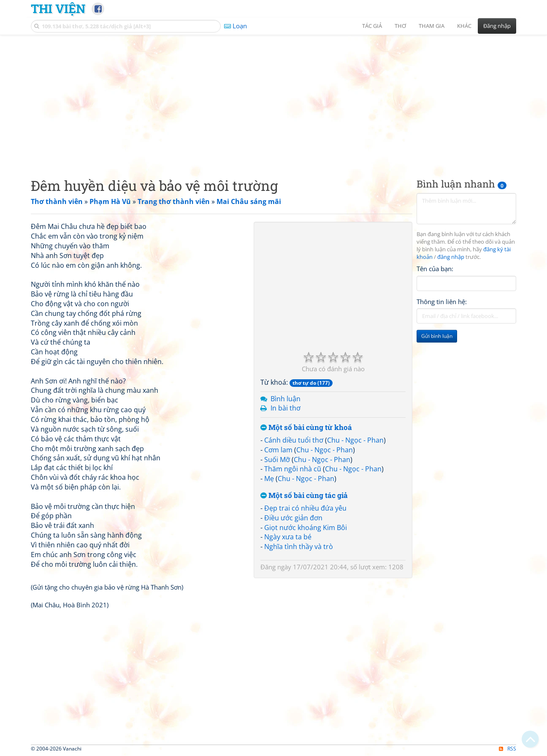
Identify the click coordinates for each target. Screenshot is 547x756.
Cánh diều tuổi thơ (294, 440)
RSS (508, 749)
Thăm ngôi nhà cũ (293, 469)
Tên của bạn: (435, 269)
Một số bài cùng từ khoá (306, 428)
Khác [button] (464, 26)
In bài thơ (286, 408)
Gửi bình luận (437, 336)
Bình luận (286, 399)
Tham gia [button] (432, 26)
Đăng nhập (497, 26)
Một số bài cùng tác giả (304, 496)
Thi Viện (58, 8)
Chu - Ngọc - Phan (355, 440)
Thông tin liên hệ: (442, 302)
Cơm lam (278, 450)
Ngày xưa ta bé (288, 537)
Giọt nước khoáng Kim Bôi (306, 528)
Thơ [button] (400, 26)
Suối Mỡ (277, 460)
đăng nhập (451, 257)
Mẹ (269, 479)
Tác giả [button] (372, 26)
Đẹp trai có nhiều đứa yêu (305, 508)
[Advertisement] (273, 99)
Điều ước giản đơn (293, 518)
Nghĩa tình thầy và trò (299, 547)
